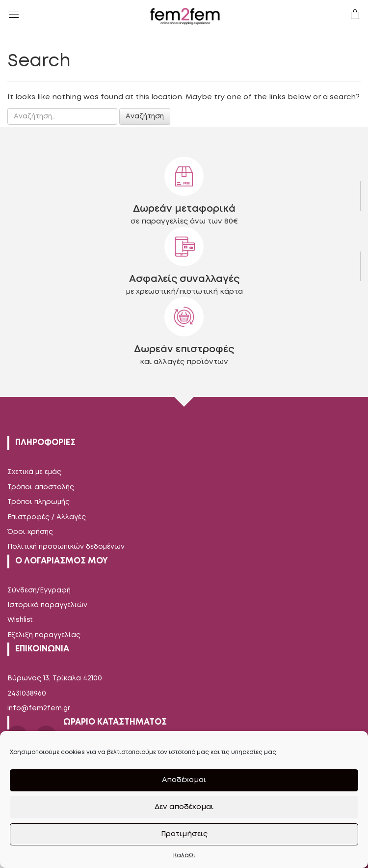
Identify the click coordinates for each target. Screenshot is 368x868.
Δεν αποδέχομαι (184, 807)
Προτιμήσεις (184, 834)
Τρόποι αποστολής (41, 487)
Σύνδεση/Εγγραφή (39, 590)
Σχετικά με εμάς (34, 472)
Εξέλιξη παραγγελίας (44, 635)
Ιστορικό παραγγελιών (47, 605)
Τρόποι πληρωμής (39, 502)
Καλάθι (184, 855)
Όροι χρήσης (30, 532)
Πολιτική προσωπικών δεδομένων (66, 547)
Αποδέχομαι (184, 780)
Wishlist (20, 620)
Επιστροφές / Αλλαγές (47, 517)
